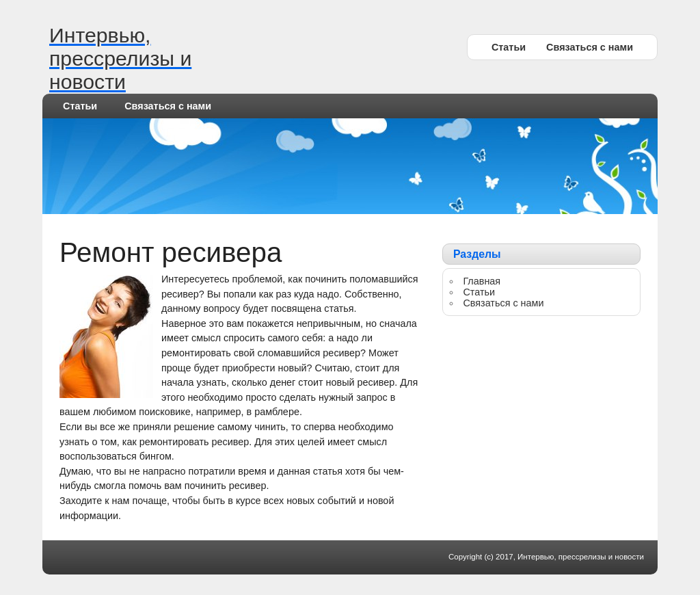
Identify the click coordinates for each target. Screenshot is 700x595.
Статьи (509, 47)
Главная (482, 281)
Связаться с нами (590, 47)
